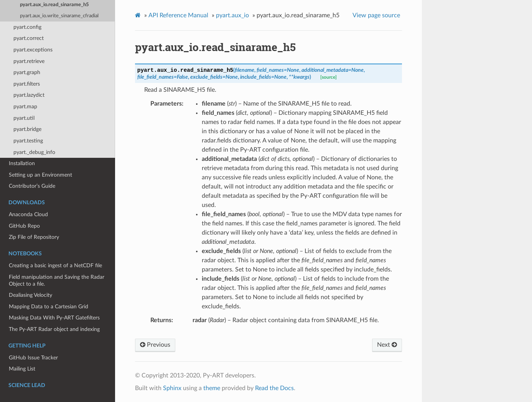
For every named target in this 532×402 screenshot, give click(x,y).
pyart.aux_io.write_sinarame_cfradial (59, 16)
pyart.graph (27, 72)
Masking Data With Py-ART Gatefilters (54, 318)
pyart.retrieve (29, 61)
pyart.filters (27, 84)
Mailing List (22, 369)
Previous (155, 345)
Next (387, 345)
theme (212, 388)
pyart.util (24, 118)
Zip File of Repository (34, 237)
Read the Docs (274, 388)
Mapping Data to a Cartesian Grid (49, 307)
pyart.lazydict (29, 95)
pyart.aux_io (232, 15)
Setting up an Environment (40, 175)
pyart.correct (29, 38)
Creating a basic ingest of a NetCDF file (55, 266)
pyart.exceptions (33, 50)
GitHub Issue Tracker (33, 358)
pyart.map (25, 107)
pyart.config (27, 27)
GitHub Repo (24, 226)
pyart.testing (28, 141)
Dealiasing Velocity (30, 295)
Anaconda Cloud (28, 214)
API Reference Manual (178, 15)
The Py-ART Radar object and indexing (54, 329)
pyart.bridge (27, 129)
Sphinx (172, 388)
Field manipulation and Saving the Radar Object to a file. (57, 280)
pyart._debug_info (34, 152)
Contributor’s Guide (32, 186)
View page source (376, 15)
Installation (22, 163)
